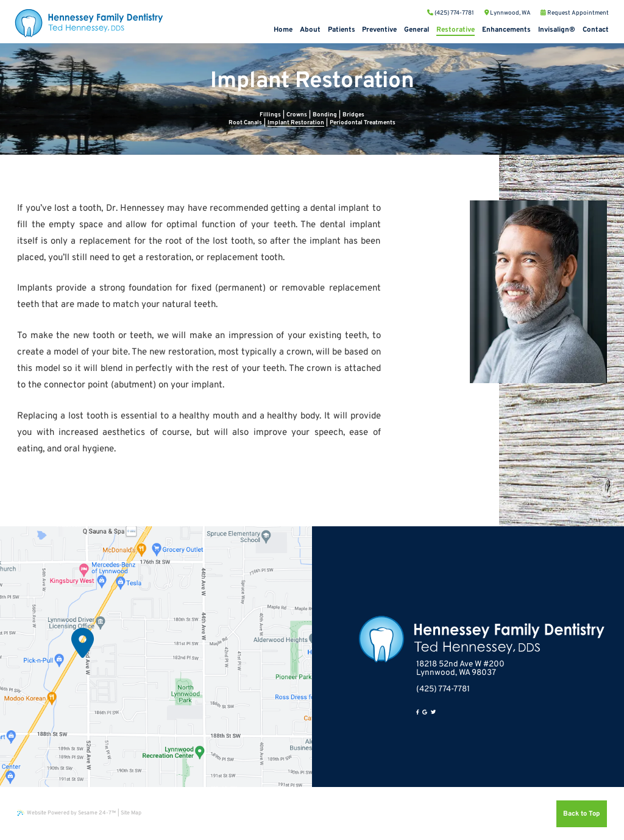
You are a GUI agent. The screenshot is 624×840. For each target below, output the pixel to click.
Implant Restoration (296, 123)
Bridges (353, 115)
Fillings (270, 115)
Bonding (325, 115)
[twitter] (433, 713)
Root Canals (245, 123)
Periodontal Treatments (363, 123)
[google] (425, 713)
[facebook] (418, 713)
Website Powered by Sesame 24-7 (66, 813)
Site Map (131, 813)
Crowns (297, 115)
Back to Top (582, 814)
